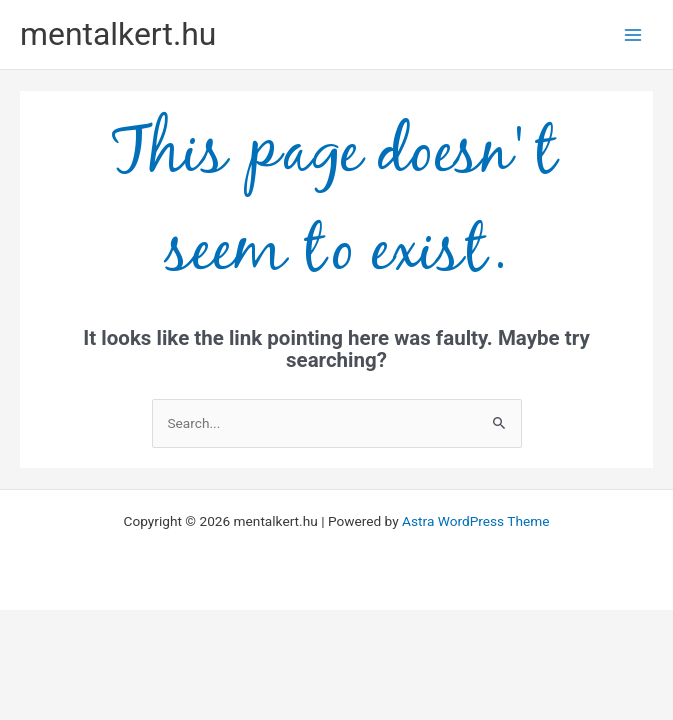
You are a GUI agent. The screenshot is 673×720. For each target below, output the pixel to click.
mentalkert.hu (118, 34)
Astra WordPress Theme (475, 521)
